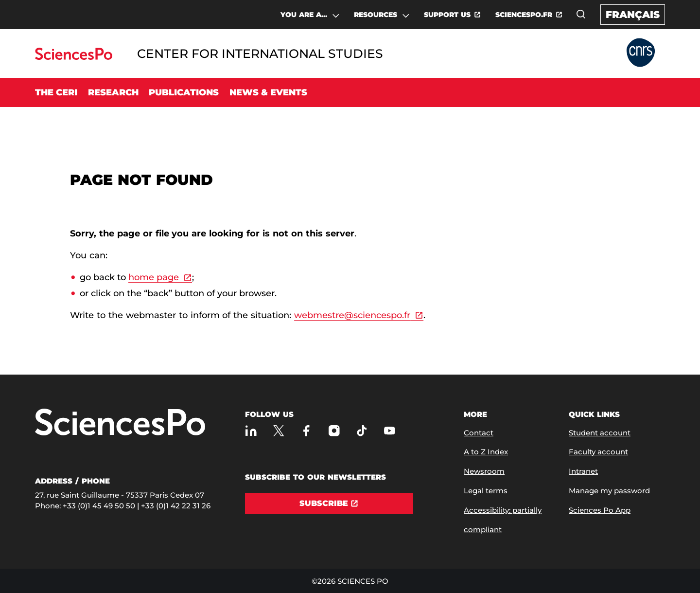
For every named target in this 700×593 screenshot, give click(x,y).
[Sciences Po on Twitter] (279, 431)
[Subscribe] (329, 503)
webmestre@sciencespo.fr (352, 315)
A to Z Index (486, 452)
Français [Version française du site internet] (633, 15)
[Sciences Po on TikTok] (362, 431)
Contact (479, 433)
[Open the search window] (581, 14)
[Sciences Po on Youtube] (390, 431)
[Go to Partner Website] (641, 53)
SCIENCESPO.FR (524, 15)
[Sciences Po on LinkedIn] (251, 431)
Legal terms (486, 491)
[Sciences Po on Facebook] (306, 431)
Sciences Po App (600, 510)
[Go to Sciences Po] (74, 57)
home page (154, 277)
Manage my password (609, 491)
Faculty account (598, 452)
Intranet (583, 471)
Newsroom (484, 471)
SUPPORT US (447, 15)
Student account (600, 433)
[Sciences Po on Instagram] (334, 431)
